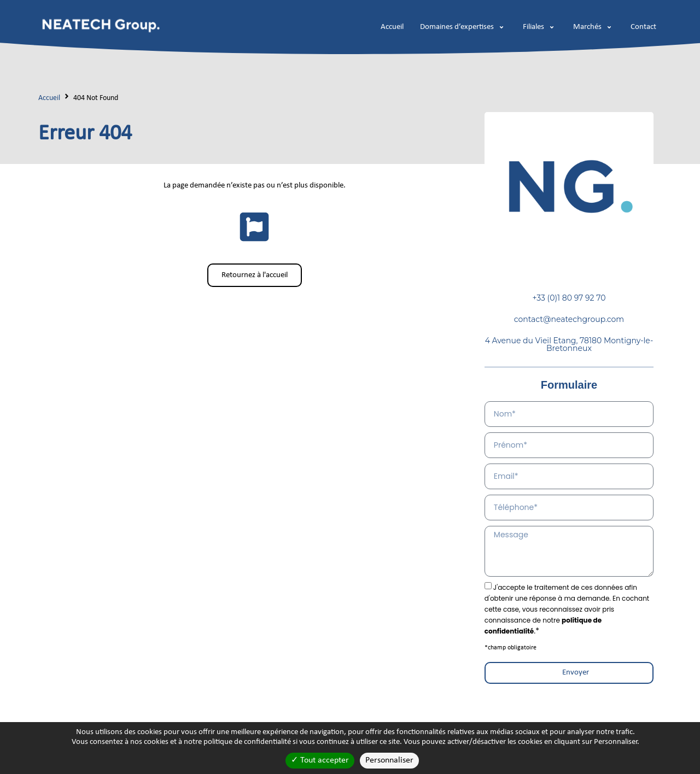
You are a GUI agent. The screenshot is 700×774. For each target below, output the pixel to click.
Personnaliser (389, 760)
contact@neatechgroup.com (569, 319)
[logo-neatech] (101, 25)
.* (567, 609)
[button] (463, 27)
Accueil (49, 98)
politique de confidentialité (247, 742)
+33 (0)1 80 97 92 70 (569, 298)
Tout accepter (320, 760)
